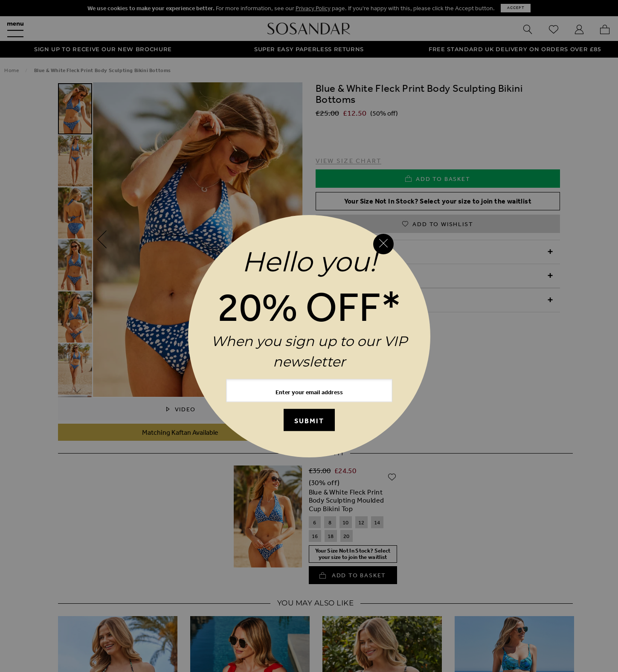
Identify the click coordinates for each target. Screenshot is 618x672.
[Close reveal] (383, 244)
